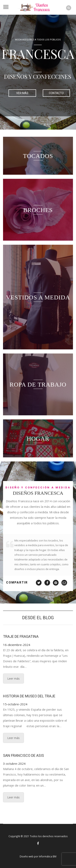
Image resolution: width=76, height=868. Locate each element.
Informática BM (48, 856)
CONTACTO (56, 93)
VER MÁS (22, 93)
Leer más (13, 679)
